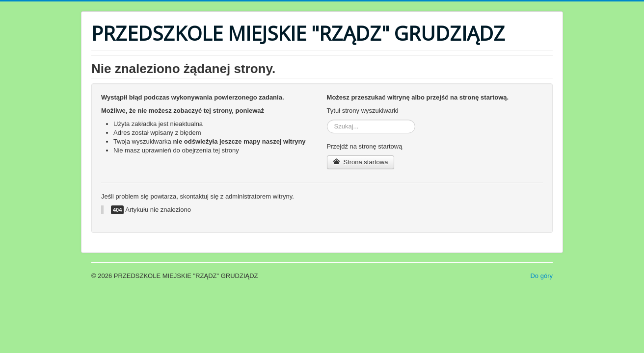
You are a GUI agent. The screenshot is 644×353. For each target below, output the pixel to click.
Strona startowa (361, 162)
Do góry (541, 276)
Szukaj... (327, 120)
